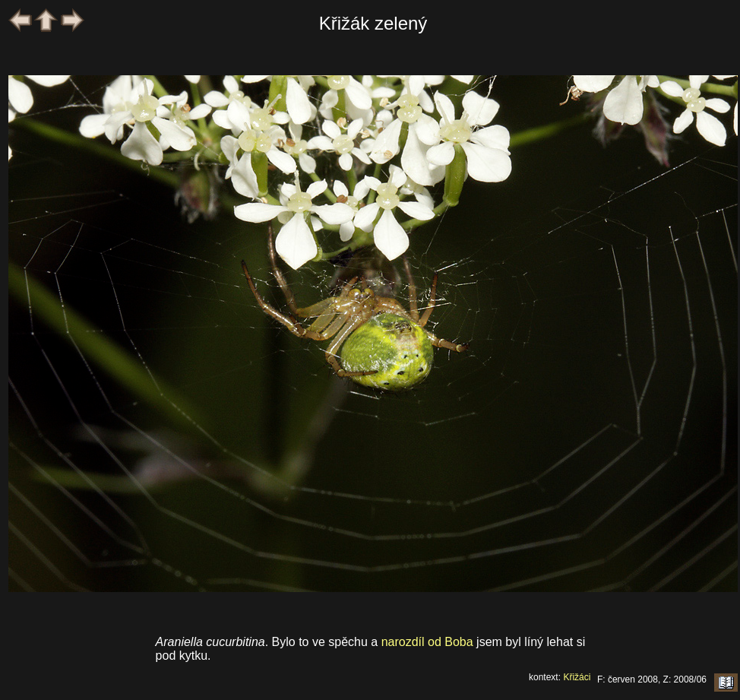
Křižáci (577, 677)
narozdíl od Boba (427, 642)
